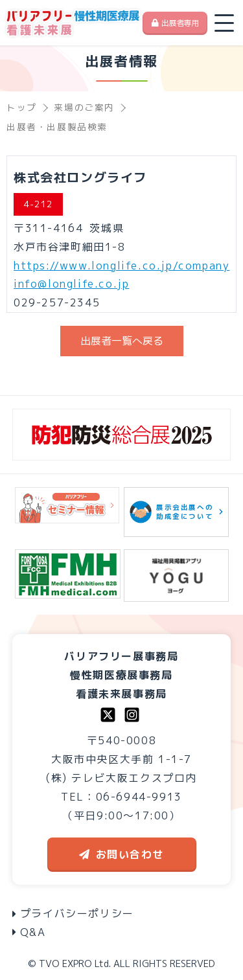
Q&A (29, 932)
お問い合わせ (122, 854)
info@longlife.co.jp (71, 284)
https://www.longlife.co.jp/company (121, 266)
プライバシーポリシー (73, 913)
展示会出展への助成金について (176, 512)
